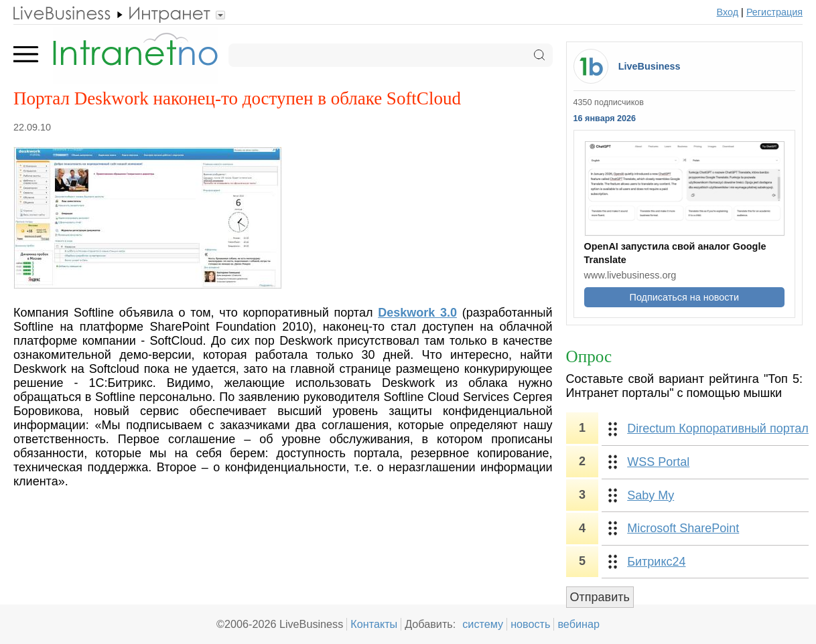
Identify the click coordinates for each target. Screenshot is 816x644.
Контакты (374, 624)
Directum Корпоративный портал (718, 428)
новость (530, 624)
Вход (728, 12)
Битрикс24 (656, 562)
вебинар (579, 624)
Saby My (651, 495)
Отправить (600, 597)
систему (483, 624)
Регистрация (774, 12)
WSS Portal (658, 462)
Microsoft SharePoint (683, 528)
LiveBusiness (650, 66)
